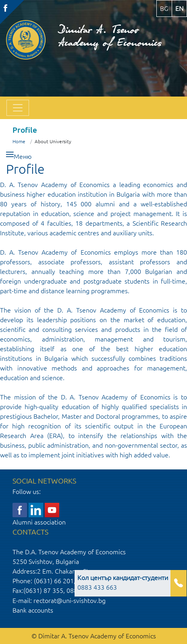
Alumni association (39, 522)
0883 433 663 (123, 582)
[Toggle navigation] (18, 108)
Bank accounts (33, 610)
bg (164, 8)
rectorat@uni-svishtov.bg (70, 601)
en (179, 8)
